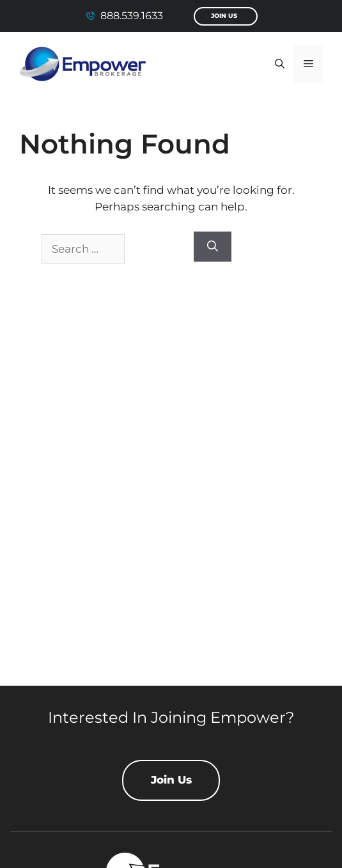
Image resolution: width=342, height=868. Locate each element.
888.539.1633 (132, 16)
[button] (280, 64)
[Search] (213, 247)
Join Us (224, 16)
